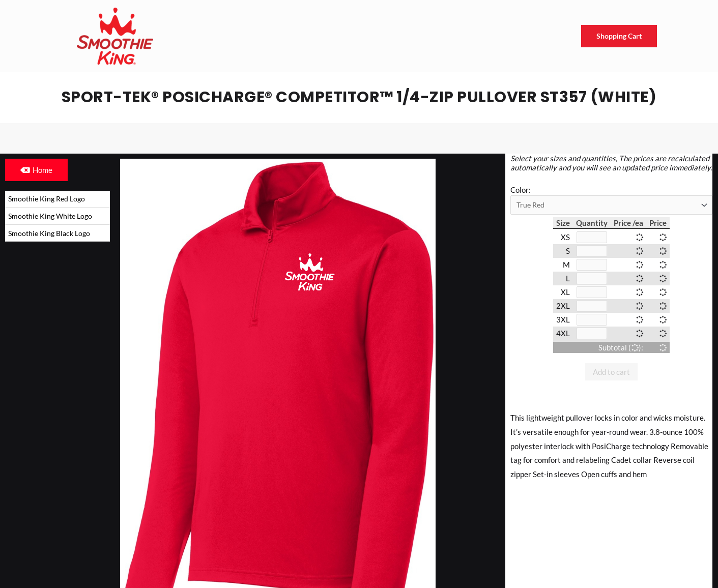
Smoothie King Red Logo (49, 199)
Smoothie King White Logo (52, 217)
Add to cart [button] (611, 376)
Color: (521, 190)
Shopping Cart (617, 36)
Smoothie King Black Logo (51, 234)
